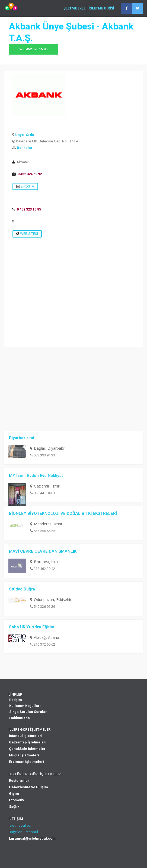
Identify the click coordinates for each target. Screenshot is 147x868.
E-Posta (25, 186)
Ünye (20, 135)
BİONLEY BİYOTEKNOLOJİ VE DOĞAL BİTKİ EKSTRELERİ (63, 513)
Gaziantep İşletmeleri (28, 742)
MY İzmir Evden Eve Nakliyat (36, 476)
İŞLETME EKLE (74, 8)
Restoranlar (19, 781)
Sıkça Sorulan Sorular (28, 712)
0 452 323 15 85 (35, 49)
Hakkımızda (20, 718)
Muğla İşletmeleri (24, 755)
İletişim (16, 700)
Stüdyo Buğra (22, 589)
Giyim (14, 794)
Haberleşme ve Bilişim (28, 787)
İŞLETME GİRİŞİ (101, 8)
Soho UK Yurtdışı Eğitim (32, 627)
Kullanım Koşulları (25, 706)
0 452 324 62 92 (30, 174)
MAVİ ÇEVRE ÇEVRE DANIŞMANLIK (43, 551)
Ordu (30, 135)
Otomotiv (17, 800)
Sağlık (14, 807)
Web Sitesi (27, 234)
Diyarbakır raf (22, 438)
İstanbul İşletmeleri (26, 736)
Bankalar (25, 148)
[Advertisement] (73, 309)
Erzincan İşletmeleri (26, 762)
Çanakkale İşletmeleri (28, 749)
